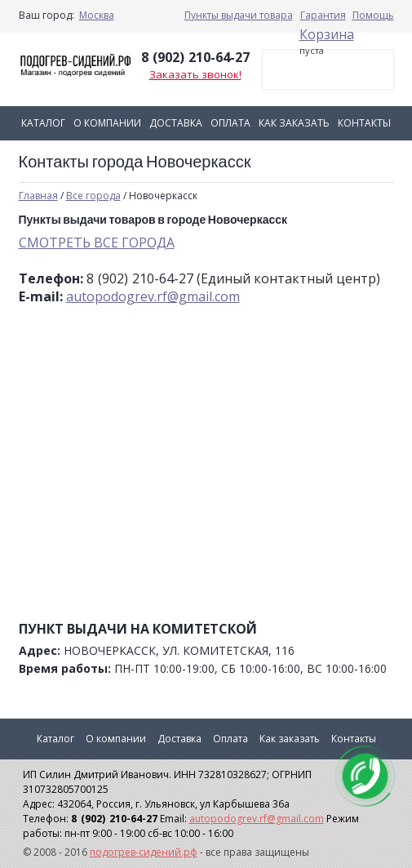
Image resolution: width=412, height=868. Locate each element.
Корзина (327, 34)
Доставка (176, 123)
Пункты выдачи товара (239, 15)
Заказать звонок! (195, 74)
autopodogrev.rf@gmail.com (153, 296)
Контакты (364, 123)
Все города (93, 196)
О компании (107, 123)
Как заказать (294, 123)
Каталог (43, 123)
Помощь (373, 15)
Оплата (230, 123)
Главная (38, 196)
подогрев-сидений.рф (144, 852)
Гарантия (323, 15)
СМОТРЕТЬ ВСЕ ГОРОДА (97, 243)
